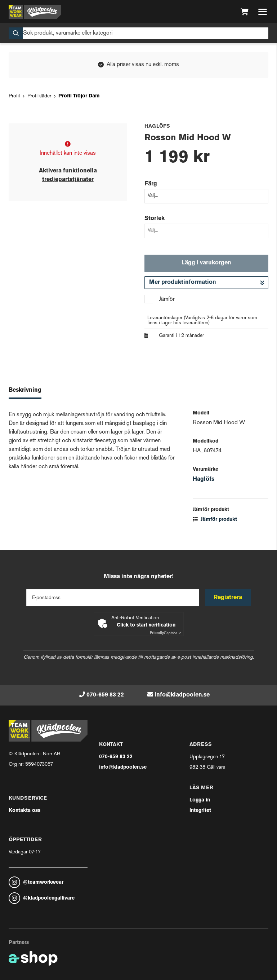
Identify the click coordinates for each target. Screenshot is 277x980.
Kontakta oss (24, 811)
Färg (151, 184)
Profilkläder (39, 96)
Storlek (155, 219)
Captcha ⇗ (166, 633)
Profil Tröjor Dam (79, 96)
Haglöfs (204, 479)
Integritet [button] (200, 811)
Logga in (200, 800)
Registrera (228, 598)
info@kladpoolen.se (182, 695)
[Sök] (138, 33)
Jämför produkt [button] (215, 520)
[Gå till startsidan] (35, 12)
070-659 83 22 (105, 695)
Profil (14, 96)
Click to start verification (146, 625)
